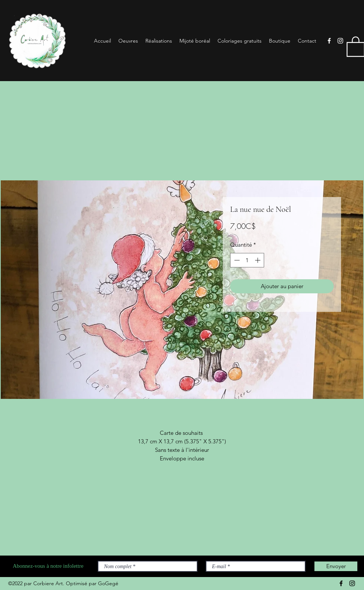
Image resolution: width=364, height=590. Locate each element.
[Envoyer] (336, 566)
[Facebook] (329, 41)
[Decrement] (236, 260)
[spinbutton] (247, 260)
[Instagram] (340, 41)
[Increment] (258, 260)
